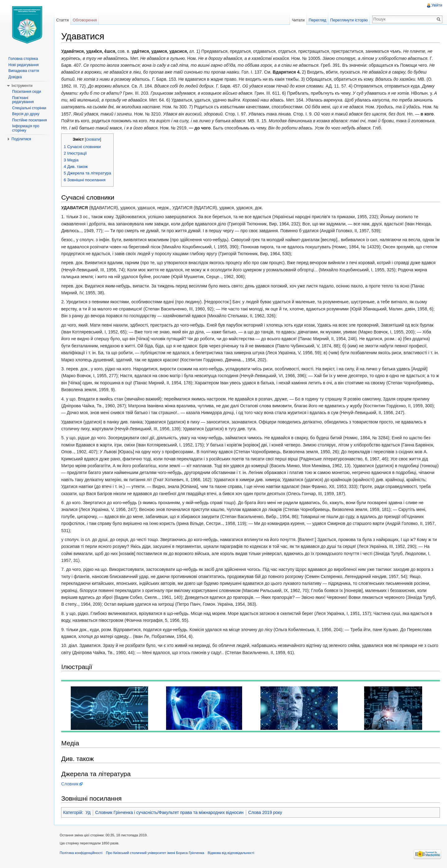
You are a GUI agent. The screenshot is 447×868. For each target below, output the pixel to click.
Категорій (74, 813)
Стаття (63, 20)
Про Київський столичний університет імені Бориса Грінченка (156, 854)
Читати (298, 20)
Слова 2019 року (266, 813)
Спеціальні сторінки (29, 108)
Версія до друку (26, 114)
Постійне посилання (29, 120)
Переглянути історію (349, 20)
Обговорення (86, 20)
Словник (71, 784)
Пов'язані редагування (23, 100)
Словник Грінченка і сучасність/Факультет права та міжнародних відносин (170, 813)
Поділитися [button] (21, 139)
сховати (94, 140)
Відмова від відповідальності (232, 854)
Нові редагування (24, 65)
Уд (89, 813)
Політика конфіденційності (82, 854)
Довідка (15, 77)
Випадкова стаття (24, 71)
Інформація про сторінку (26, 128)
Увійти (437, 5)
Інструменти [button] (22, 86)
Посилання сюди (27, 92)
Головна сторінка (23, 59)
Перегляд (317, 20)
